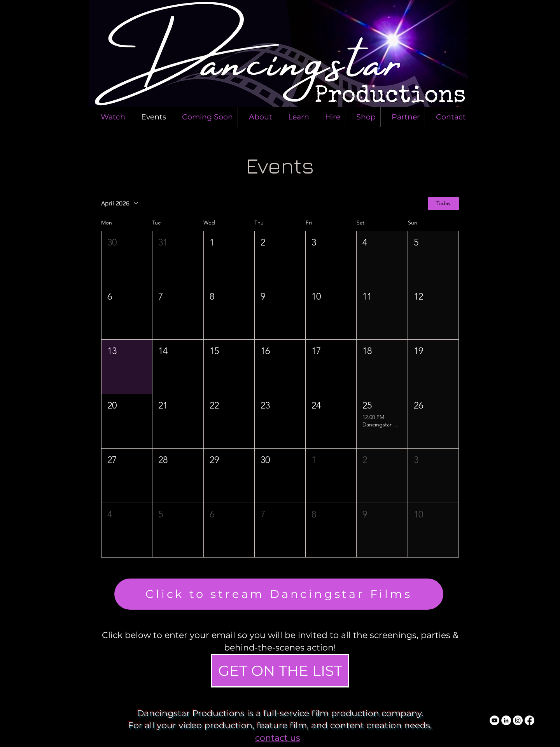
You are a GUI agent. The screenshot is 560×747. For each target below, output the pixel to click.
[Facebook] (529, 720)
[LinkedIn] (506, 720)
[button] (127, 258)
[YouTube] (494, 720)
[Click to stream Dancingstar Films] (279, 594)
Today (443, 203)
